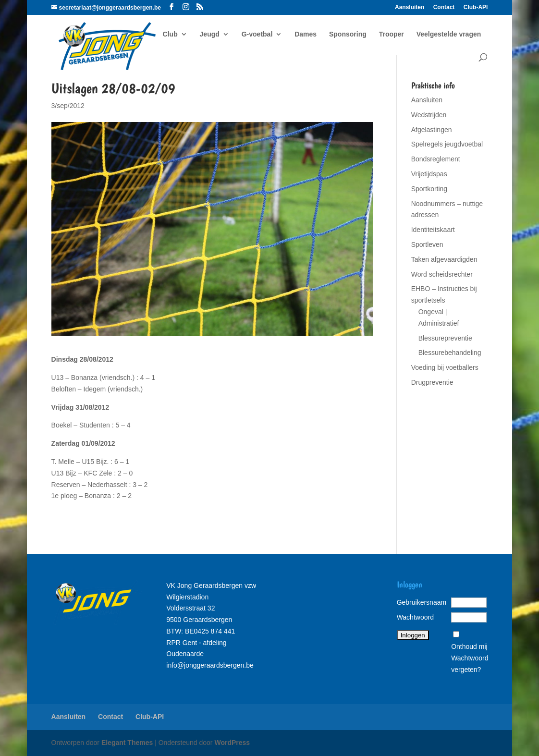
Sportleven (427, 244)
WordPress (232, 743)
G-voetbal (257, 34)
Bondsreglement (436, 159)
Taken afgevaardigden (444, 259)
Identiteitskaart (433, 230)
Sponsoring (348, 34)
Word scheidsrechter (442, 274)
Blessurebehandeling (450, 353)
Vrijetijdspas (429, 174)
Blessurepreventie (445, 338)
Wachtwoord (415, 617)
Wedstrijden (429, 115)
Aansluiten (410, 7)
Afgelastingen (432, 130)
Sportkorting (429, 189)
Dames (306, 34)
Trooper (392, 34)
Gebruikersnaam (422, 602)
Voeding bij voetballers (445, 367)
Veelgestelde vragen (449, 34)
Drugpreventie (432, 382)
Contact (444, 7)
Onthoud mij (469, 646)
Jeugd (210, 34)
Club (170, 34)
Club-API (476, 7)
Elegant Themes (127, 743)
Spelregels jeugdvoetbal (447, 144)
